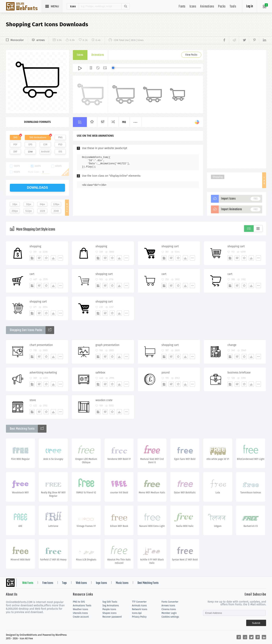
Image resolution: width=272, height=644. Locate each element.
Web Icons (81, 583)
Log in (250, 6)
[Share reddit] (234, 40)
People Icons (109, 609)
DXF (15, 152)
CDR (45, 145)
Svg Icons (24, 7)
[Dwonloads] (53, 258)
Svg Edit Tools (110, 602)
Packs (222, 7)
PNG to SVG (79, 602)
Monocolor (17, 40)
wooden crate (104, 400)
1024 (42, 211)
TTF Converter (139, 602)
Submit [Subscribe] (256, 623)
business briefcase (239, 373)
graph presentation (107, 345)
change (232, 345)
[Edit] (39, 258)
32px (29, 204)
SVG (15, 137)
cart (32, 274)
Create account (81, 617)
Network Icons (140, 609)
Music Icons (122, 583)
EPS (30, 145)
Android (45, 152)
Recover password (112, 617)
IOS (60, 152)
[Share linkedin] (263, 40)
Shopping (218, 177)
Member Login (169, 613)
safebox (100, 373)
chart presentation (41, 345)
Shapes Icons (109, 613)
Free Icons (48, 583)
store (33, 400)
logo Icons (101, 583)
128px (56, 204)
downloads (38, 188)
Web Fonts (28, 583)
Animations (207, 7)
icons (73, 6)
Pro (124, 122)
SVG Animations (38, 137)
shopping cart (170, 246)
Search (125, 6)
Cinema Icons (169, 609)
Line (30, 152)
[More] (60, 258)
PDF (15, 145)
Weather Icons (80, 609)
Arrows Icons (168, 606)
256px (15, 211)
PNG (60, 137)
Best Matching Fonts (148, 583)
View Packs (191, 55)
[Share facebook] (225, 40)
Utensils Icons (80, 613)
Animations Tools (82, 606)
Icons (193, 7)
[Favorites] (46, 258)
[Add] (32, 258)
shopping (35, 246)
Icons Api (137, 613)
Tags (64, 583)
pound (166, 373)
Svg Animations (111, 606)
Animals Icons (139, 606)
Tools (233, 7)
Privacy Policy (139, 617)
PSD (60, 145)
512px (29, 211)
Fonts (182, 7)
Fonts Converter (170, 602)
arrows (41, 40)
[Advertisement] (237, 109)
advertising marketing (43, 373)
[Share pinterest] (254, 40)
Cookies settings (170, 617)
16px (15, 204)
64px (42, 204)
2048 (56, 211)
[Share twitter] (244, 40)
